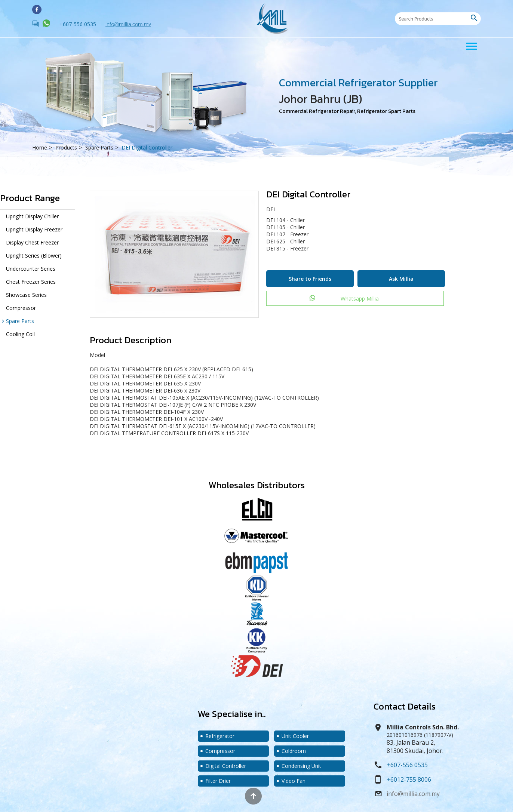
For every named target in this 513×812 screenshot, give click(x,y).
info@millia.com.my (128, 24)
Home (43, 147)
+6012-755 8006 (409, 779)
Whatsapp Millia (360, 299)
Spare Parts (103, 147)
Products (70, 147)
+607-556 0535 (407, 765)
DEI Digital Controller (147, 147)
